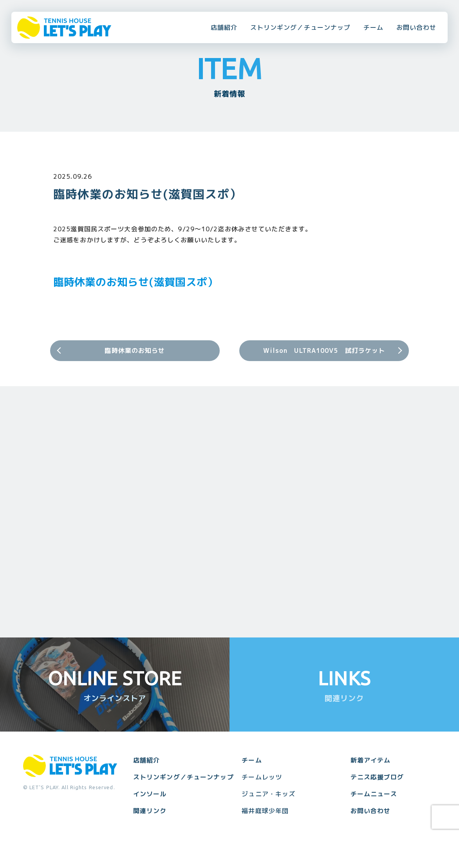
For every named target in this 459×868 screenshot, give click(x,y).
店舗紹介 (224, 27)
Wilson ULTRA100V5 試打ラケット (324, 350)
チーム (373, 27)
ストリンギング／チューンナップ (301, 27)
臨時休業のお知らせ (135, 350)
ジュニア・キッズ (268, 794)
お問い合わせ (417, 27)
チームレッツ (262, 777)
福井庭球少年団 (265, 811)
